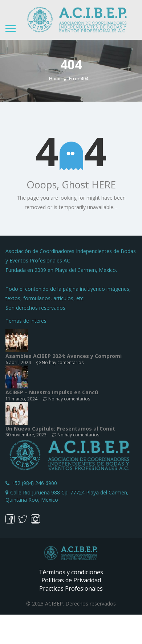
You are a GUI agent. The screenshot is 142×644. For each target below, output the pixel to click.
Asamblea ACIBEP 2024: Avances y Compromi (64, 356)
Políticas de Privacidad (71, 580)
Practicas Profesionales (71, 588)
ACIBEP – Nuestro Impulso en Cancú (52, 392)
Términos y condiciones (71, 572)
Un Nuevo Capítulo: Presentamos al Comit (60, 429)
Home (55, 79)
